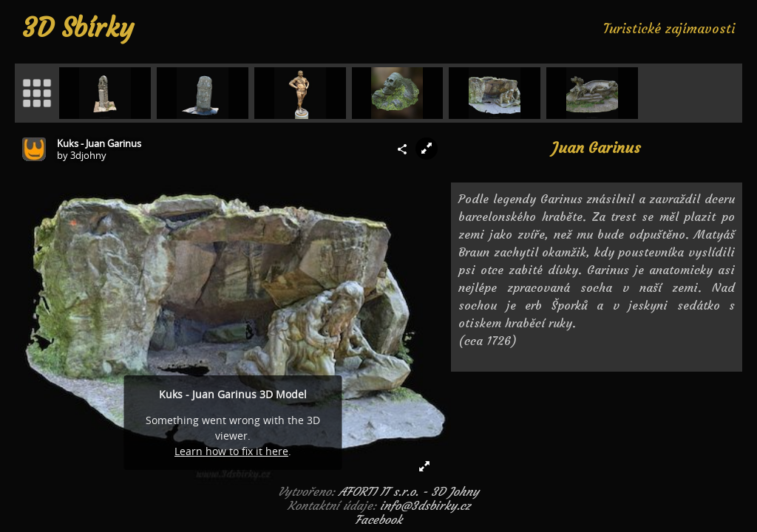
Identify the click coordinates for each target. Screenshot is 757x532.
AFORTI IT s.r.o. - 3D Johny (409, 491)
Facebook (378, 519)
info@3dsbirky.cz (425, 505)
